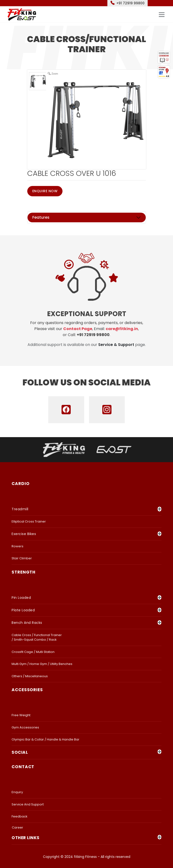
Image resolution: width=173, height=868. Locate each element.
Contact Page (78, 329)
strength (24, 572)
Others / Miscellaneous (30, 676)
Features (41, 217)
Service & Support (116, 345)
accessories (27, 690)
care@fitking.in (122, 329)
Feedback (20, 816)
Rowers (17, 546)
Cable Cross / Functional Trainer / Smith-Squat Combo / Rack (37, 637)
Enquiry (17, 792)
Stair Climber (22, 558)
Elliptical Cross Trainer (29, 521)
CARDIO (21, 484)
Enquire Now (45, 191)
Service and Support (28, 804)
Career (17, 827)
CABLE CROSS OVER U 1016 (72, 173)
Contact (23, 767)
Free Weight (21, 715)
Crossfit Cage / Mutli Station (33, 652)
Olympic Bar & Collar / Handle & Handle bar (45, 739)
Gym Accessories (25, 727)
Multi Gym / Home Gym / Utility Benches (42, 664)
